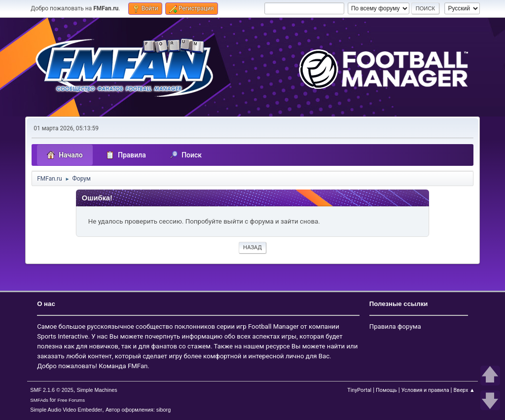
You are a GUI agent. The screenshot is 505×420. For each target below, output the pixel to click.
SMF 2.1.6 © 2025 (52, 390)
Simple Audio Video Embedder (66, 410)
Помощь (386, 390)
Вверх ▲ (464, 390)
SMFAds (39, 400)
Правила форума (395, 326)
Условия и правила (425, 390)
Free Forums (71, 400)
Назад (252, 248)
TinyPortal (359, 390)
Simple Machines (97, 390)
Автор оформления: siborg (138, 410)
